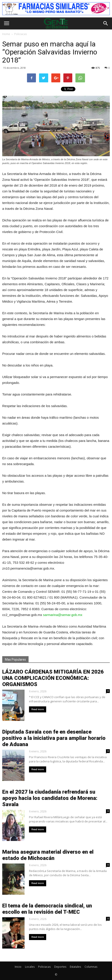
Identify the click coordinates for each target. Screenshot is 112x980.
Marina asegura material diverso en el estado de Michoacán (48, 855)
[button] (106, 23)
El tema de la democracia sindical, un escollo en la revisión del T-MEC (47, 909)
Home (6, 34)
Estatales (75, 967)
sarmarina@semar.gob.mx (63, 615)
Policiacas (44, 967)
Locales (30, 967)
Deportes (60, 967)
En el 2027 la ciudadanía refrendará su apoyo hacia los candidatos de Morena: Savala (50, 798)
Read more (38, 709)
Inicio (18, 967)
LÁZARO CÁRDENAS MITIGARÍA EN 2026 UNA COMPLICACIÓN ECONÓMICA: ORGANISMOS (53, 678)
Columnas (91, 967)
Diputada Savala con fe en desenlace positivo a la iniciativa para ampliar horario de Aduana (54, 738)
